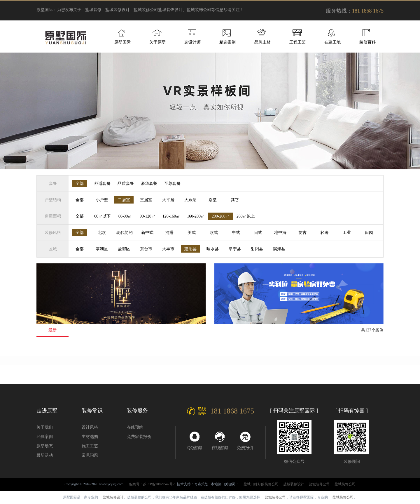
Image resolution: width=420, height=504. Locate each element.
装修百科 (367, 42)
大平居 (168, 200)
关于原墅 (157, 42)
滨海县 (279, 249)
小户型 (102, 200)
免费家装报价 (139, 437)
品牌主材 (262, 42)
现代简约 (125, 233)
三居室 (146, 200)
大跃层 (190, 200)
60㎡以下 (102, 216)
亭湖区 (102, 249)
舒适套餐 (102, 184)
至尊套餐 (172, 184)
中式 (236, 233)
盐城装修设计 (118, 10)
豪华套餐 (149, 184)
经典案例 (45, 437)
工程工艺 (297, 42)
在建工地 (332, 42)
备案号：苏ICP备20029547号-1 (152, 484)
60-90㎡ (125, 216)
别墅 (213, 200)
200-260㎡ (221, 216)
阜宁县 (235, 249)
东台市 (146, 249)
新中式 (147, 233)
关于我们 (45, 427)
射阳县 (257, 249)
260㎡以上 (246, 216)
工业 (347, 233)
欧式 (214, 233)
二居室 (124, 200)
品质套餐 (126, 184)
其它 (235, 200)
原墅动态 (45, 446)
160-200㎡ (196, 216)
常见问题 (90, 455)
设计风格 (90, 427)
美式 (192, 233)
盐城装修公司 (146, 10)
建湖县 (190, 249)
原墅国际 (123, 42)
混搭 (169, 233)
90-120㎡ (148, 216)
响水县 (213, 249)
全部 (80, 184)
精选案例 (228, 42)
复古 (302, 233)
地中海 (280, 233)
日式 (258, 233)
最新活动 (45, 455)
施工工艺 (90, 446)
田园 (369, 233)
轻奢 (325, 233)
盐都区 (124, 249)
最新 (52, 330)
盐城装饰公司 (345, 484)
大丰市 (168, 249)
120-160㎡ (171, 216)
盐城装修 (93, 10)
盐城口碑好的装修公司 (261, 484)
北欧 (102, 233)
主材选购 (90, 437)
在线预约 (135, 427)
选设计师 (192, 42)
